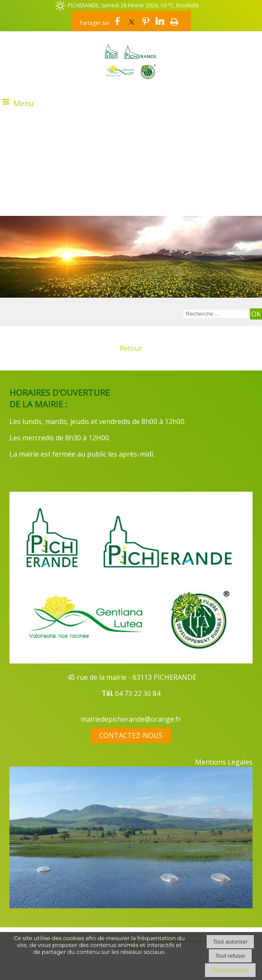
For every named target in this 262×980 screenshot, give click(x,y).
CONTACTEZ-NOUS (131, 735)
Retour (131, 348)
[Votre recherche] (216, 314)
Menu (24, 103)
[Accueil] (131, 61)
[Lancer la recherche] (256, 314)
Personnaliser (230, 970)
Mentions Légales (224, 762)
